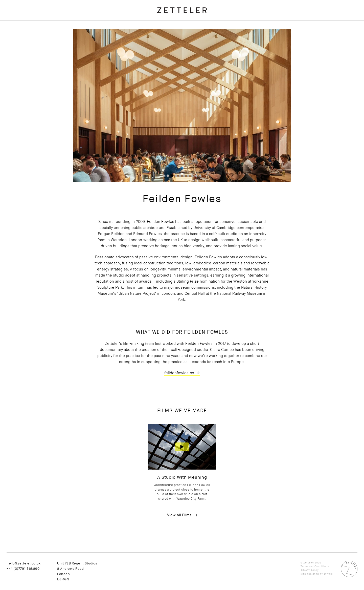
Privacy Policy (310, 570)
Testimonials (18, 17)
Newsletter (23, 75)
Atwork (328, 574)
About (12, 9)
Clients (13, 25)
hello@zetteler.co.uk (70, 563)
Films (11, 33)
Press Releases (21, 48)
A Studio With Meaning (205, 477)
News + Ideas (19, 40)
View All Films (202, 515)
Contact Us (17, 67)
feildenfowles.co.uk (205, 373)
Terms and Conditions (315, 566)
